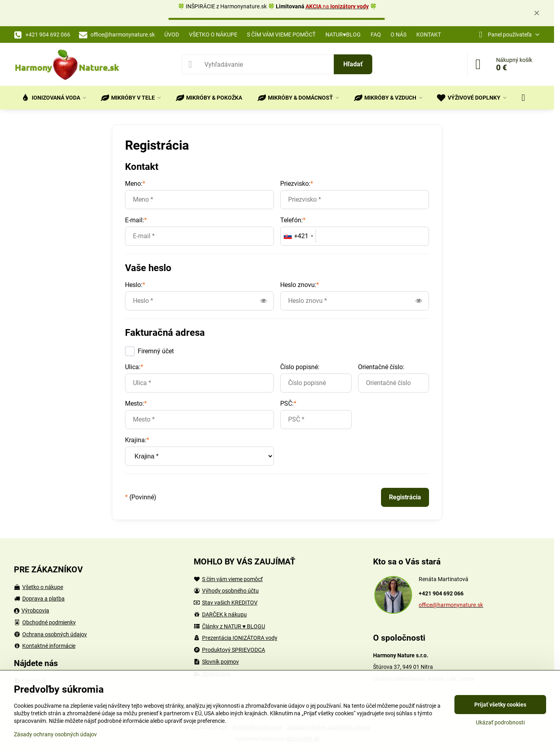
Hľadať (353, 64)
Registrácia (405, 497)
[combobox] (298, 236)
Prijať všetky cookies (500, 705)
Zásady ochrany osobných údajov (55, 734)
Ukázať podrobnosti (500, 722)
